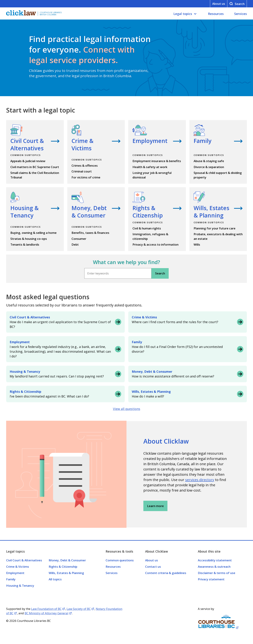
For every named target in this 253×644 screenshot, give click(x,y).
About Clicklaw (166, 441)
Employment (15, 573)
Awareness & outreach (214, 567)
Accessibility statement (215, 560)
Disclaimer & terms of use (217, 573)
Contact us (153, 567)
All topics (55, 579)
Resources (216, 14)
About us (219, 4)
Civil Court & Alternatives (24, 560)
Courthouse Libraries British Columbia (51, 14)
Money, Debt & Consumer (67, 560)
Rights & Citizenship (63, 567)
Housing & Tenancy (20, 586)
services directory (200, 480)
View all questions (127, 409)
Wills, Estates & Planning (66, 573)
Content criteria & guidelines (166, 573)
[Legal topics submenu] (195, 14)
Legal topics (183, 14)
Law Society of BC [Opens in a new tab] (79, 609)
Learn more (155, 506)
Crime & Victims (18, 567)
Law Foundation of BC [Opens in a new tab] (46, 609)
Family (11, 579)
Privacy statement (211, 579)
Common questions (120, 560)
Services (241, 14)
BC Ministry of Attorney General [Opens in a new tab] (46, 613)
